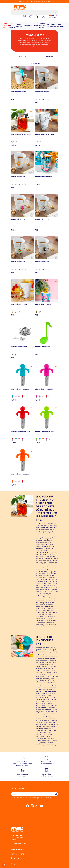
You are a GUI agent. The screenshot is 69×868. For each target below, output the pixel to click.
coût (38, 585)
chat (47, 682)
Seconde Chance (54, 26)
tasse (49, 672)
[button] (4, 865)
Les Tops (48, 26)
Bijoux (36, 26)
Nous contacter (20, 843)
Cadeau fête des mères (43, 26)
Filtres (20, 57)
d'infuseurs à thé (49, 527)
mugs (47, 539)
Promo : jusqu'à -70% (6, 26)
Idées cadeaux (19, 26)
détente (47, 607)
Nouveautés (28, 26)
